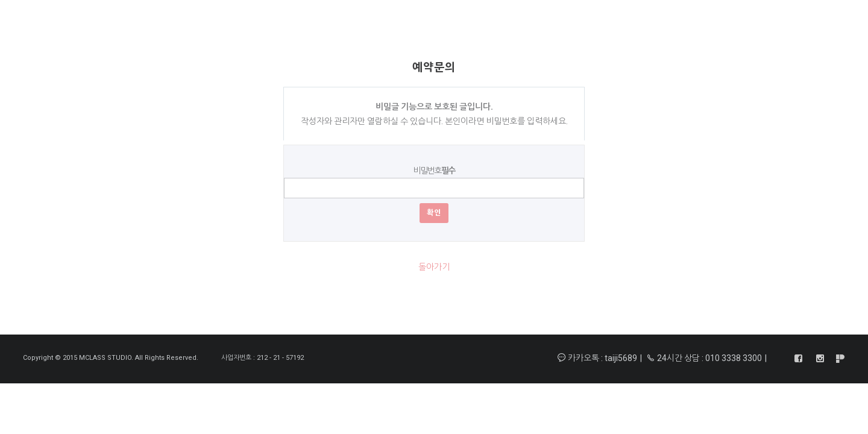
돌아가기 (434, 267)
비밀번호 (434, 171)
